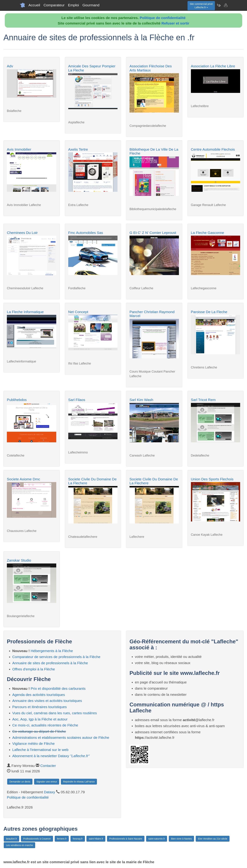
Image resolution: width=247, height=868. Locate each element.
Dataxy (49, 792)
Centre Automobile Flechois (213, 149)
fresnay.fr (78, 839)
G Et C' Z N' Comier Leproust (153, 233)
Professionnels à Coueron (37, 839)
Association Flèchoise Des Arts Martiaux (151, 68)
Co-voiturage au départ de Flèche (39, 731)
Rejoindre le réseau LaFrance (79, 782)
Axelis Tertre (78, 149)
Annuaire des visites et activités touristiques (47, 701)
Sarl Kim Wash (141, 400)
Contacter (48, 766)
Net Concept (78, 312)
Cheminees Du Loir (22, 233)
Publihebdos (17, 400)
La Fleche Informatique (25, 312)
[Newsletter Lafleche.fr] (219, 5)
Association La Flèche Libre (213, 66)
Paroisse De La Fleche (209, 312)
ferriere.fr (62, 839)
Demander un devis (20, 782)
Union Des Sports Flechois (212, 479)
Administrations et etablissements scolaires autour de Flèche (61, 738)
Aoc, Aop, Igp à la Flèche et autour (40, 719)
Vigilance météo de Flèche (34, 743)
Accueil (34, 5)
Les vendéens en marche (19, 845)
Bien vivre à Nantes (181, 839)
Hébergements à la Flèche (52, 651)
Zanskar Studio (19, 560)
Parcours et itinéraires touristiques (40, 707)
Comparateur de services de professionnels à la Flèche (56, 657)
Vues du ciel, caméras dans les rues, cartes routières (55, 713)
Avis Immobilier (19, 149)
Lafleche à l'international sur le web (40, 750)
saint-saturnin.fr (157, 839)
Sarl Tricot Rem (203, 400)
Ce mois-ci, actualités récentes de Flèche (45, 725)
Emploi (73, 5)
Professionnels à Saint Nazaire (126, 839)
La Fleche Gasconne (208, 233)
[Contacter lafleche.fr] (226, 5)
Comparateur (54, 5)
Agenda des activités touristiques (39, 695)
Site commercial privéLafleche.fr (201, 6)
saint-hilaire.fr (96, 839)
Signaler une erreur (47, 782)
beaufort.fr (11, 839)
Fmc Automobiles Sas (86, 233)
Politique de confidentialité (163, 18)
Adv (10, 66)
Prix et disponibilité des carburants (58, 688)
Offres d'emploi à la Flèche (34, 669)
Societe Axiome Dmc (23, 479)
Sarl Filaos (77, 400)
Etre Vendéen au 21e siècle (213, 839)
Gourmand (91, 5)
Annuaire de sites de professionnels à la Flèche (50, 663)
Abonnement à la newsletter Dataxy (51, 756)
